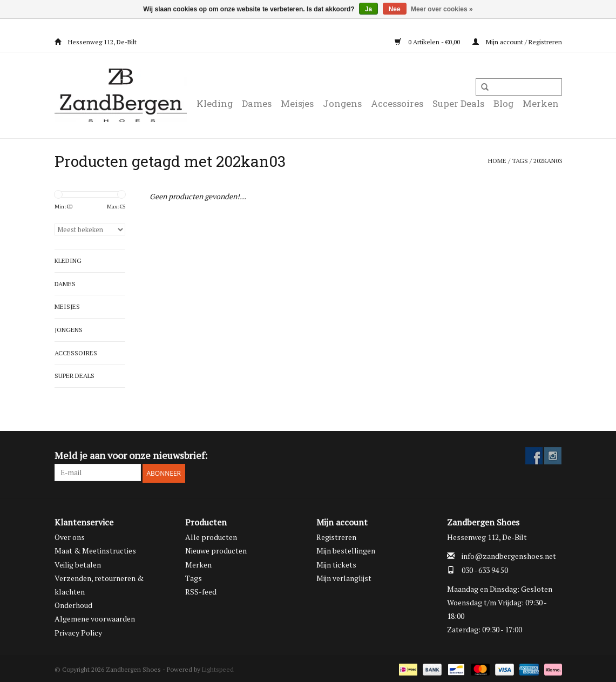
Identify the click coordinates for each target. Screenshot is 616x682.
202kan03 (548, 161)
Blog (503, 103)
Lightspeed (218, 668)
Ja (368, 9)
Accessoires (397, 103)
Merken (541, 103)
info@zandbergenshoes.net (509, 555)
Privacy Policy (78, 631)
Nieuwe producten (216, 549)
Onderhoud (73, 603)
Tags (520, 161)
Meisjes (297, 103)
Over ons (70, 535)
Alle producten (211, 535)
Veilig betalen (78, 563)
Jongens (342, 103)
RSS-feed (201, 590)
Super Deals (458, 103)
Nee (395, 9)
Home (497, 161)
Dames (257, 103)
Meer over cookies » (442, 9)
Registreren (336, 535)
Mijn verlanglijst (344, 576)
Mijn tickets (336, 563)
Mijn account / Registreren (517, 42)
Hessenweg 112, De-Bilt (96, 42)
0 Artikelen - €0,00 (428, 42)
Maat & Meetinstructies (95, 549)
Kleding (215, 103)
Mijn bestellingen (346, 549)
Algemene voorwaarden (95, 617)
